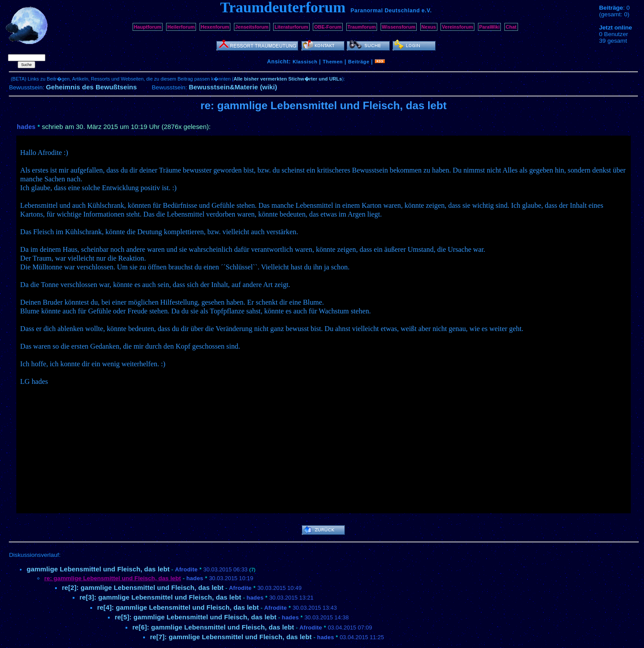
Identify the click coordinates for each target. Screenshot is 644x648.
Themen (333, 62)
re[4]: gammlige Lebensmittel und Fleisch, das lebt (178, 607)
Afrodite (186, 569)
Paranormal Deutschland (385, 11)
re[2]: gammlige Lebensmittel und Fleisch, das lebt (142, 587)
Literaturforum (291, 27)
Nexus (429, 27)
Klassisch (305, 62)
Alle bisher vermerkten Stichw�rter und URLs (288, 79)
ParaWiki (490, 27)
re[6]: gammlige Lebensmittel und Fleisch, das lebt (213, 627)
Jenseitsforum (252, 27)
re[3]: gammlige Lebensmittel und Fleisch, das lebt (160, 597)
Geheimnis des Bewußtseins (91, 87)
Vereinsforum (457, 27)
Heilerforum (181, 27)
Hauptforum (148, 27)
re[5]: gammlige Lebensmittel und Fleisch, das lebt (195, 617)
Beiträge (359, 62)
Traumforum (362, 27)
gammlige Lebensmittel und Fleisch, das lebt (98, 569)
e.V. (427, 11)
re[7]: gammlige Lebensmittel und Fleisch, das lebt (231, 637)
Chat (511, 27)
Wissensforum (399, 27)
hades (26, 127)
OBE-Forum (328, 27)
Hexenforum (215, 27)
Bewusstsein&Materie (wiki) (233, 87)
